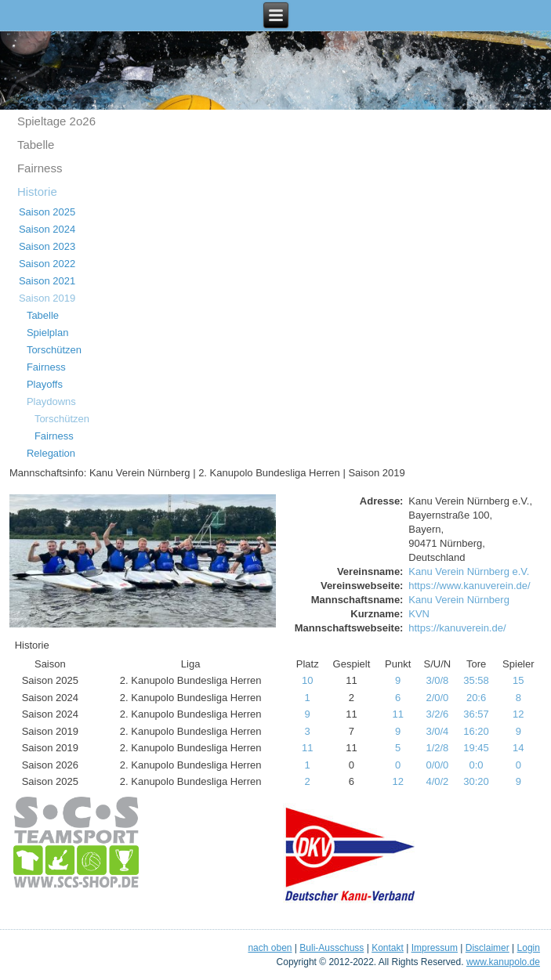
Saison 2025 (47, 212)
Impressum (435, 948)
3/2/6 (437, 714)
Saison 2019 (47, 298)
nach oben (270, 948)
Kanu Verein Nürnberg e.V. (469, 571)
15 (518, 680)
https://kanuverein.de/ (457, 628)
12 (518, 714)
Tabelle (36, 145)
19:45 (476, 748)
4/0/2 (437, 781)
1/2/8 (437, 748)
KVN (419, 614)
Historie (37, 192)
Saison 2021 (47, 281)
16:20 (476, 731)
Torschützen (54, 350)
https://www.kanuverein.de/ (469, 586)
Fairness (40, 168)
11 (397, 714)
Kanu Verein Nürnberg (459, 600)
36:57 (476, 714)
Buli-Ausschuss (332, 948)
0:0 (477, 765)
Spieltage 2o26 (56, 121)
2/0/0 (437, 698)
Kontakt (388, 948)
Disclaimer (488, 948)
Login (529, 948)
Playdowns (51, 401)
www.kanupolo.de (503, 962)
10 (307, 680)
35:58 (476, 680)
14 (518, 748)
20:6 (476, 698)
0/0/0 (437, 765)
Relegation (51, 453)
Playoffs (45, 384)
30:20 (476, 781)
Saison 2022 (47, 264)
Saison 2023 (47, 246)
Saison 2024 (47, 229)
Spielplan (48, 333)
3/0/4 (437, 731)
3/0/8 (437, 680)
